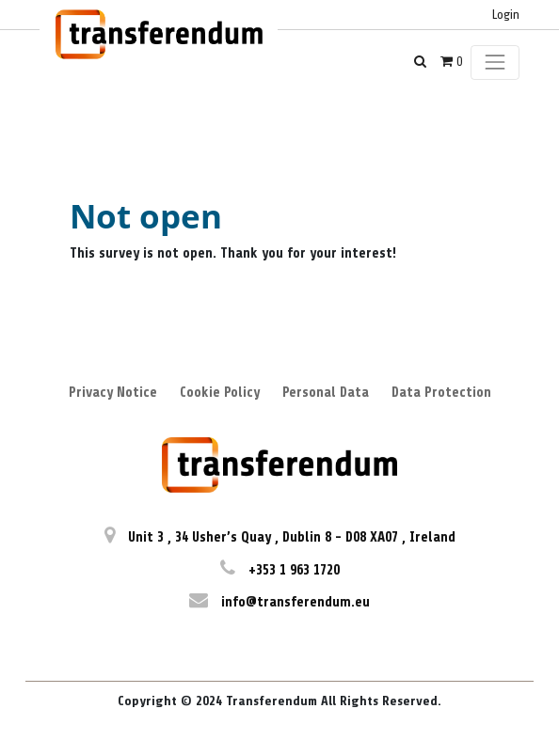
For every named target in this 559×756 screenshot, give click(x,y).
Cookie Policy (220, 393)
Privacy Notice (113, 393)
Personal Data (326, 393)
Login (506, 15)
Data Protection (441, 393)
